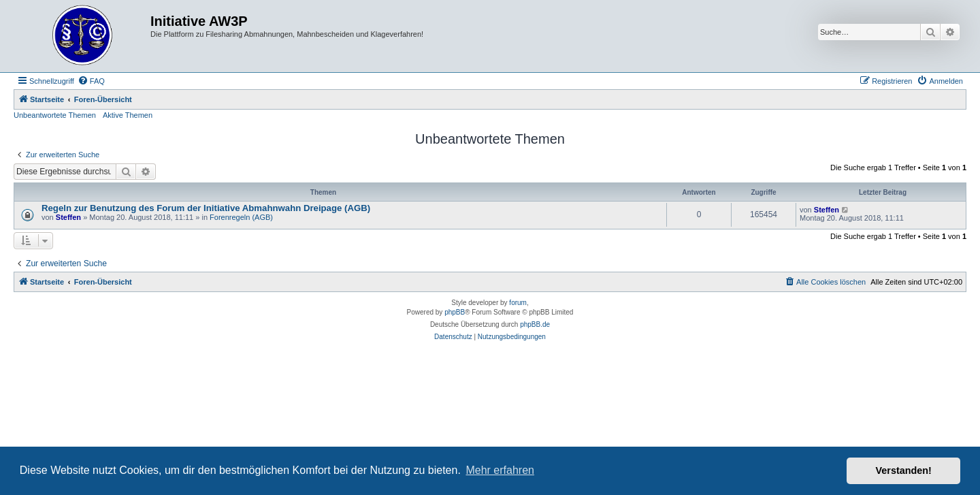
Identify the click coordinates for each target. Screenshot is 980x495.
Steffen (68, 217)
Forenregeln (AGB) (241, 217)
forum (518, 303)
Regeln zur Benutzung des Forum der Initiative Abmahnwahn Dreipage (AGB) (206, 208)
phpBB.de (535, 324)
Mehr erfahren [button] (500, 470)
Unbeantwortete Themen (55, 115)
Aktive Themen (128, 115)
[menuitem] (91, 81)
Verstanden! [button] (904, 470)
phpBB (455, 312)
